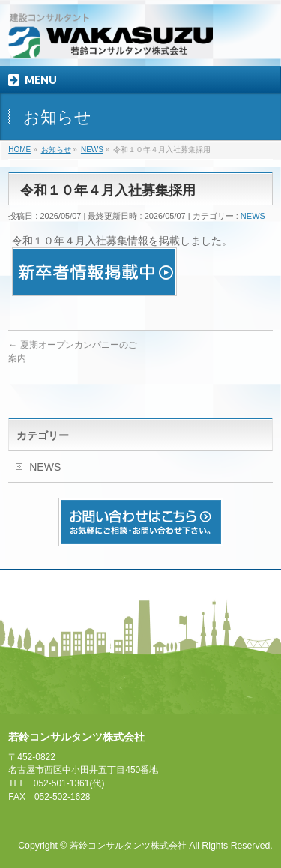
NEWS (253, 216)
